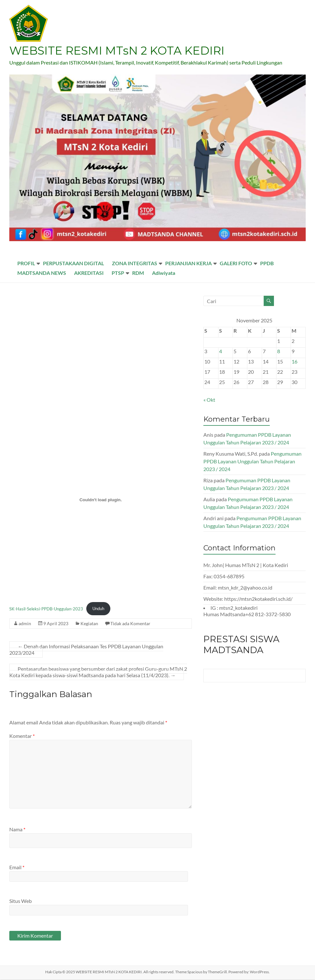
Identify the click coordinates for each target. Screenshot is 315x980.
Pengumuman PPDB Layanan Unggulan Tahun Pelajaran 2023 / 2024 (252, 462)
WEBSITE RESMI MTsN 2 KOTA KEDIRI (118, 51)
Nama (17, 830)
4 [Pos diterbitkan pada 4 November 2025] (221, 351)
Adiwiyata (164, 273)
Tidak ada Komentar (130, 624)
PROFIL (26, 263)
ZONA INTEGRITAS (135, 263)
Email (17, 867)
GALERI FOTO (236, 263)
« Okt (209, 400)
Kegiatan (89, 624)
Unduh (98, 609)
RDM (138, 273)
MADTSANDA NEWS (42, 273)
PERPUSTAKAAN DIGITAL (73, 263)
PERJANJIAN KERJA (188, 263)
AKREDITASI (89, 273)
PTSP (118, 273)
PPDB (267, 263)
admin (25, 624)
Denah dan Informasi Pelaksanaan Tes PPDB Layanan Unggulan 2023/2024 (86, 650)
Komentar (22, 736)
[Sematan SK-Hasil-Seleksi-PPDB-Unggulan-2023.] (100, 500)
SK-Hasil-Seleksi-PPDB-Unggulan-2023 (46, 609)
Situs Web (21, 901)
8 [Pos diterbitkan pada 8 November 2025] (279, 351)
